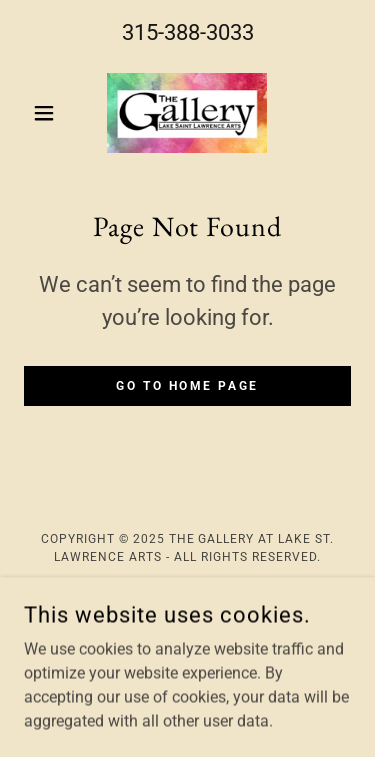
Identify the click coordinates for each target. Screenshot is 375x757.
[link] (187, 113)
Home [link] (188, 603)
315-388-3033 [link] (188, 32)
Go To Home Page (187, 386)
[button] (48, 113)
